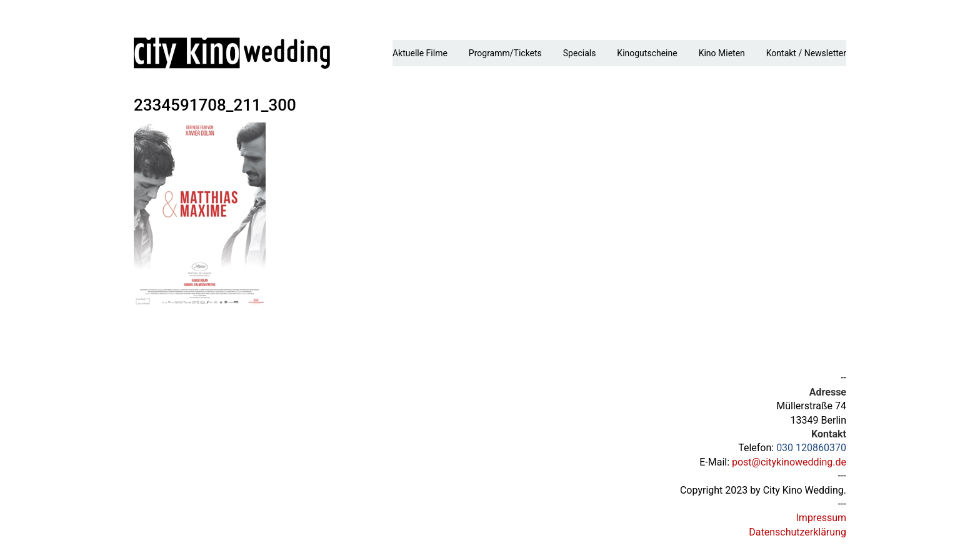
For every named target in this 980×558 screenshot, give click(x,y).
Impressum (822, 518)
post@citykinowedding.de (789, 462)
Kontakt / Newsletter (806, 53)
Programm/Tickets (505, 53)
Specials (580, 53)
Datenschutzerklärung (797, 532)
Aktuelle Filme (420, 53)
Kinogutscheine (647, 53)
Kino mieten (722, 53)
